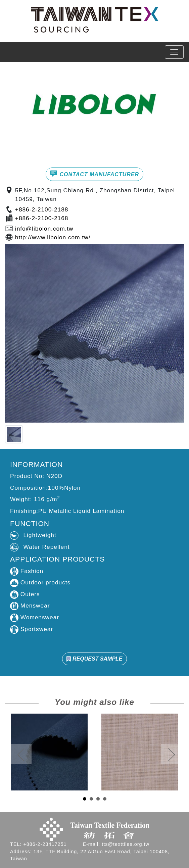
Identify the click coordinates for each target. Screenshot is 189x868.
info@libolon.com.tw (44, 229)
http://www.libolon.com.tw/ (53, 237)
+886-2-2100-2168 (42, 218)
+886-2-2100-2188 (42, 209)
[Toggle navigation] (174, 52)
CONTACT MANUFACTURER (94, 174)
